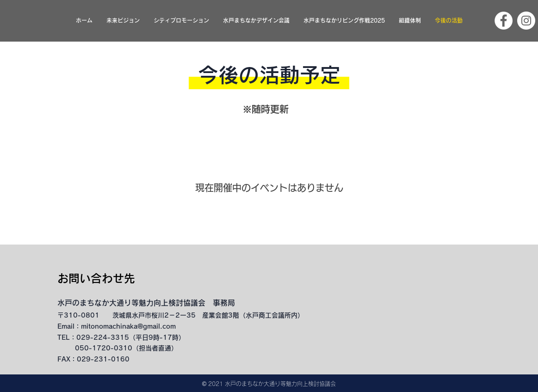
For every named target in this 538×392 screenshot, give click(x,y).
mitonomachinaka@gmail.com (128, 326)
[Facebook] (504, 21)
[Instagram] (526, 21)
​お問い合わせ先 (96, 278)
